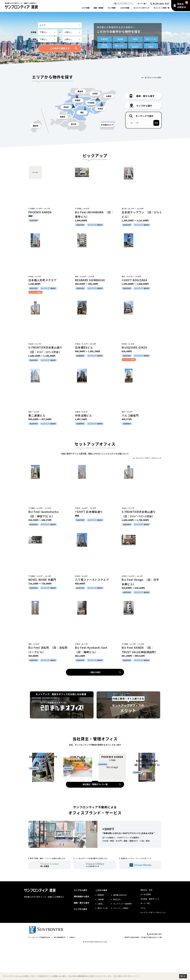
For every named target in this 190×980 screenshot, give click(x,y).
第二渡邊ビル (37, 415)
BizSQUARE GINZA (134, 347)
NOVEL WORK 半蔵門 (42, 580)
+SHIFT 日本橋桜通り (89, 512)
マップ (112, 8)
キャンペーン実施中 (121, 943)
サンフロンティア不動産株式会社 (39, 972)
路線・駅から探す (82, 938)
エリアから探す (81, 925)
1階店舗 (120, 39)
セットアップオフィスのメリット (149, 458)
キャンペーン (162, 8)
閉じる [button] (183, 976)
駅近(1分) (117, 934)
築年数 (105, 46)
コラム (143, 943)
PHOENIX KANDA (40, 212)
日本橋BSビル (84, 347)
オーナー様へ (142, 4)
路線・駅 (99, 8)
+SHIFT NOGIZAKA (134, 280)
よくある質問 (146, 929)
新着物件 (105, 39)
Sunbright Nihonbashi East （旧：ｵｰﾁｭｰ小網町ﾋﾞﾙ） (147, 793)
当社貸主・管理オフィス (150, 934)
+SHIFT (108, 864)
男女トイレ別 (151, 39)
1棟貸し (135, 39)
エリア (85, 8)
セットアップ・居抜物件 (123, 939)
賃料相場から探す (82, 931)
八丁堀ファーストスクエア (92, 580)
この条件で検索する (60, 48)
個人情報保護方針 (60, 972)
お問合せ (72, 972)
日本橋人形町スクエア (42, 280)
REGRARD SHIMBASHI (90, 280)
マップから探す (81, 944)
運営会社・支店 (146, 925)
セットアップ (142, 8)
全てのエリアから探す (153, 77)
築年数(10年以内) (120, 930)
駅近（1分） (120, 46)
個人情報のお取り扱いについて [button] (126, 976)
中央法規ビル (83, 415)
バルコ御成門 (130, 415)
